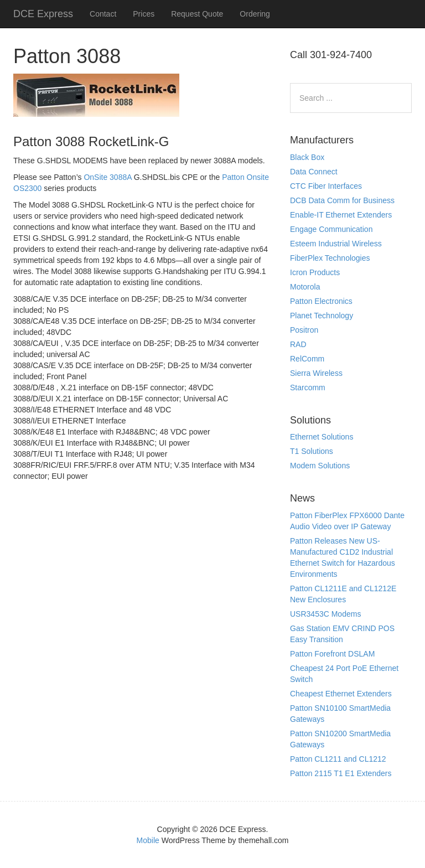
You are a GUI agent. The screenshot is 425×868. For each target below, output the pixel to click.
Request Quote (197, 14)
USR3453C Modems (325, 614)
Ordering (255, 14)
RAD (298, 344)
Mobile (148, 840)
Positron (304, 330)
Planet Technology (322, 316)
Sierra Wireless (316, 373)
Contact (103, 14)
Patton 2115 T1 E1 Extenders (341, 773)
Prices (144, 14)
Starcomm (308, 387)
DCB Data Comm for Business (342, 200)
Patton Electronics (321, 301)
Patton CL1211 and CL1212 (338, 759)
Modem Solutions (320, 466)
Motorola (305, 287)
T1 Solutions (312, 451)
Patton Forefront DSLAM (332, 654)
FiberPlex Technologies (330, 258)
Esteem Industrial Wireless (336, 244)
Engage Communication (331, 229)
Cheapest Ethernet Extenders (341, 694)
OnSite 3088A (107, 177)
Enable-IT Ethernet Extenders (341, 215)
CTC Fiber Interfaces (326, 186)
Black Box (307, 157)
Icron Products (315, 272)
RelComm (307, 359)
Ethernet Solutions (322, 437)
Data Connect (314, 172)
